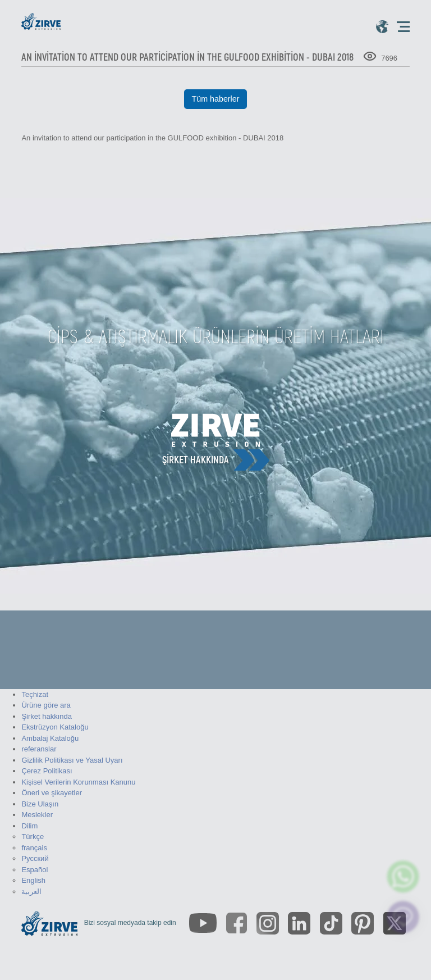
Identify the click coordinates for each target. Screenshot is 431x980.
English (33, 880)
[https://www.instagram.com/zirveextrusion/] (268, 923)
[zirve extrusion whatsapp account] (403, 876)
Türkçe (33, 837)
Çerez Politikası (47, 771)
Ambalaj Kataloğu (50, 738)
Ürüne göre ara (46, 705)
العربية (31, 892)
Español (35, 870)
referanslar (39, 749)
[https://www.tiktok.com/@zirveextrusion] (331, 923)
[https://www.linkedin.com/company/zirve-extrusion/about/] (299, 923)
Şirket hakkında (196, 459)
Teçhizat (35, 694)
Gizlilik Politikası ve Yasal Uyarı (72, 760)
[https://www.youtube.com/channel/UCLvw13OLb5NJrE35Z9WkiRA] (203, 923)
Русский (35, 858)
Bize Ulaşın (40, 804)
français (34, 848)
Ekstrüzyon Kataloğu (55, 727)
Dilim (29, 826)
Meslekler (37, 815)
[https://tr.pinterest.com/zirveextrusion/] (363, 923)
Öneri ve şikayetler (52, 793)
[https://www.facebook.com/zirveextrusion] (237, 923)
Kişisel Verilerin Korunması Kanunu (78, 782)
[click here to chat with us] (403, 917)
